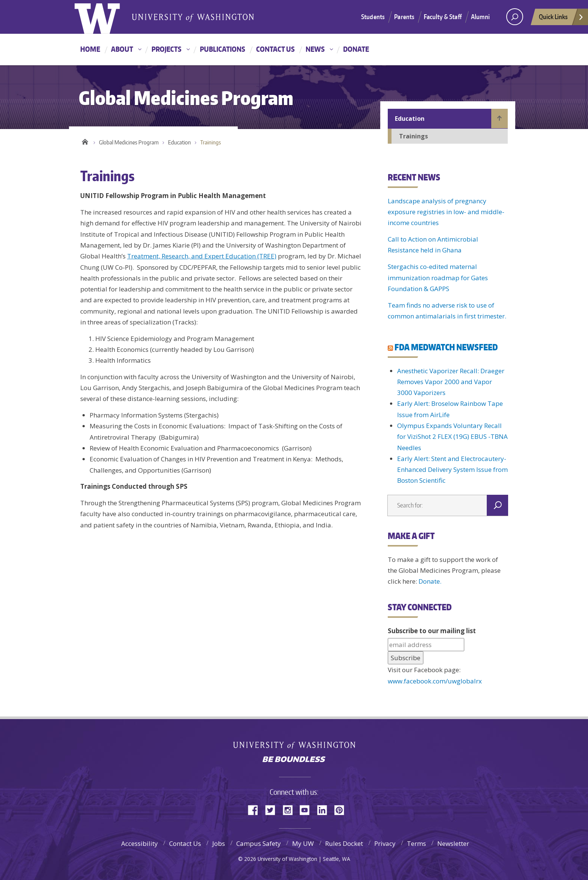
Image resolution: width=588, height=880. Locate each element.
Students (373, 17)
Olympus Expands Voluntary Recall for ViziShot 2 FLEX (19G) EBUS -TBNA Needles (452, 437)
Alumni (480, 17)
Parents (404, 17)
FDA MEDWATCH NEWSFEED (446, 347)
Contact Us (275, 49)
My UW (303, 843)
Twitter (273, 809)
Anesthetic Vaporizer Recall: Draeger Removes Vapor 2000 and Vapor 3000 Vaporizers (451, 382)
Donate (356, 49)
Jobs (219, 843)
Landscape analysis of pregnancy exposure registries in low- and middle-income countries (446, 212)
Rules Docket (344, 843)
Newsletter (453, 843)
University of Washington (294, 743)
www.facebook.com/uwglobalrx (435, 681)
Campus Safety (259, 843)
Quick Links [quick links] (561, 19)
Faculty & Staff (443, 17)
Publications (223, 49)
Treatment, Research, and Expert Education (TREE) (202, 256)
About (122, 49)
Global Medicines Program (129, 142)
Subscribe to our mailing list (432, 631)
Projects (166, 49)
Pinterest (342, 809)
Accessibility (139, 843)
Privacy (385, 843)
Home (90, 49)
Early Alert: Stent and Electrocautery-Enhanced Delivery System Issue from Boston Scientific (452, 470)
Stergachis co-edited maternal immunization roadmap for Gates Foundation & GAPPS (438, 278)
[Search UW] (515, 17)
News (315, 49)
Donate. (430, 581)
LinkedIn (325, 809)
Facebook (256, 809)
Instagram (290, 809)
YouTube (307, 809)
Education (179, 142)
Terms (416, 843)
